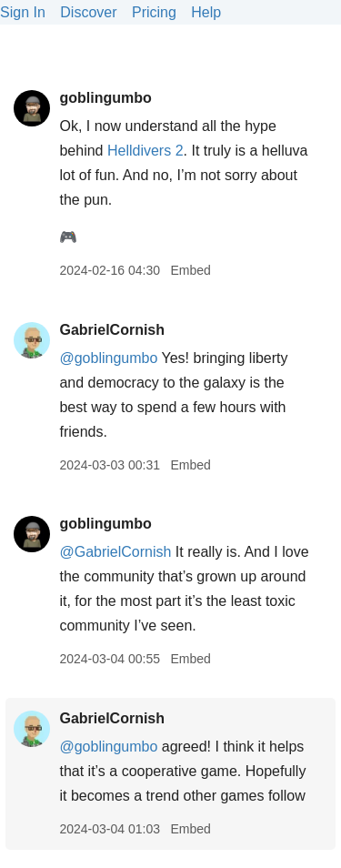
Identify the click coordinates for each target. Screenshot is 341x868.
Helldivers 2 (145, 151)
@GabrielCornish (115, 552)
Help (206, 12)
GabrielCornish (112, 330)
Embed (190, 270)
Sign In (23, 12)
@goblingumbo (108, 358)
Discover (88, 12)
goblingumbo (105, 98)
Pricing (154, 12)
